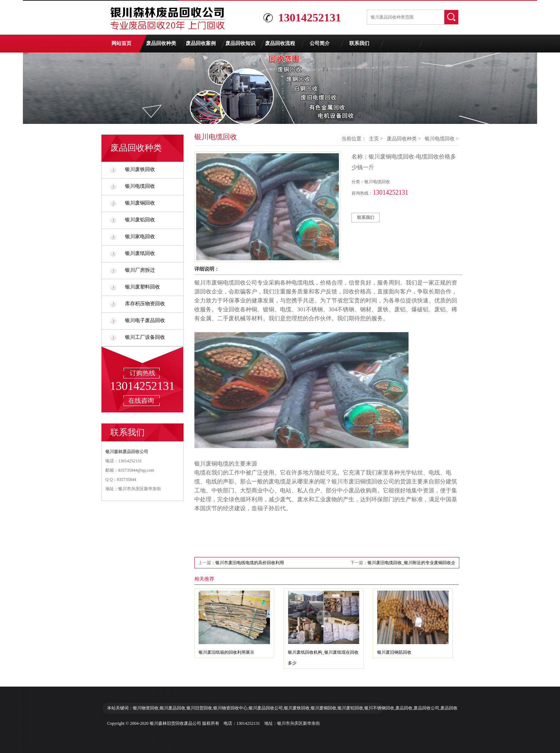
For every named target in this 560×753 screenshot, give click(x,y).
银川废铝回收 (140, 220)
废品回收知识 (240, 43)
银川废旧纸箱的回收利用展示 (226, 652)
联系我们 (359, 43)
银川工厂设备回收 (145, 337)
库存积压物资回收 (145, 304)
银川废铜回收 (140, 203)
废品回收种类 (161, 43)
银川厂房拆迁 (140, 270)
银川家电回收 (140, 237)
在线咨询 (141, 401)
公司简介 (320, 43)
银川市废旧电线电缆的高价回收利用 (250, 563)
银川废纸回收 (140, 253)
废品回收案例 (201, 43)
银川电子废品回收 (145, 320)
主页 (374, 139)
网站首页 (121, 43)
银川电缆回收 (140, 186)
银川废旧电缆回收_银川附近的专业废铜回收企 (411, 563)
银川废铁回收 (140, 169)
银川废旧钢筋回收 (394, 652)
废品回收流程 (280, 43)
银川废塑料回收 (142, 287)
